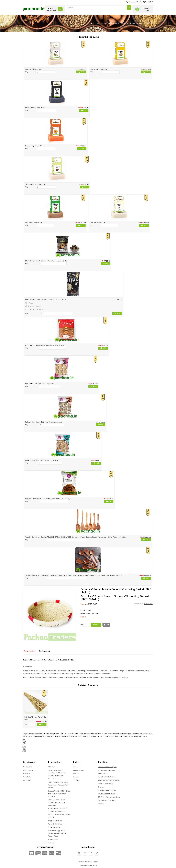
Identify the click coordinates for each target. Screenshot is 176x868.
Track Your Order (54, 827)
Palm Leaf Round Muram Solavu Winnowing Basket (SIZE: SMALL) (129, 23)
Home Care (99, 23)
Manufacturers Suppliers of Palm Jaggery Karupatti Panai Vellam (58, 785)
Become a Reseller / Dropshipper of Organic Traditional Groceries (57, 773)
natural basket (133, 736)
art (121, 734)
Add (82, 72)
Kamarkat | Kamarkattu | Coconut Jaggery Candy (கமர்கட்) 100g (48, 499)
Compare (108, 625)
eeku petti (66, 736)
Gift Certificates (79, 770)
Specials (76, 777)
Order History (28, 770)
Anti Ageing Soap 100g (98, 69)
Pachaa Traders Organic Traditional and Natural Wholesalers (57, 802)
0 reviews (148, 604)
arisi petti (58, 736)
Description (29, 651)
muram (106, 736)
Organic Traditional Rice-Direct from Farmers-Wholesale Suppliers (59, 794)
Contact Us (27, 780)
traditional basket (121, 736)
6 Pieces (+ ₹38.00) (33, 306)
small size (107, 734)
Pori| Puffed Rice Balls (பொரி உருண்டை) (40, 384)
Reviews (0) (45, 651)
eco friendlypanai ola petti (143, 734)
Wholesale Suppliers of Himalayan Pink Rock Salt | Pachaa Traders (58, 833)
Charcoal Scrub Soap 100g (35, 108)
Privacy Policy (53, 839)
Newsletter (27, 777)
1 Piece (29, 303)
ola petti (42, 736)
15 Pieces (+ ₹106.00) (34, 309)
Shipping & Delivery (55, 821)
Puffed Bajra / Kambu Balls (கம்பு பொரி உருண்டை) (44, 422)
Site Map (76, 780)
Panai (89, 610)
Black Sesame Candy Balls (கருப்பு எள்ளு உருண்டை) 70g (46, 261)
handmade (143, 736)
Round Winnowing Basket (94, 734)
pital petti (94, 736)
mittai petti (35, 736)
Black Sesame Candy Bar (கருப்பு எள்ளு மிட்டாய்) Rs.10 (46, 299)
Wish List (104, 625)
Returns (51, 843)
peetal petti (86, 736)
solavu (112, 736)
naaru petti (50, 736)
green (130, 734)
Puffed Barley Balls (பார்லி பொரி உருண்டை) (42, 460)
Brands (76, 767)
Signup (150, 2)
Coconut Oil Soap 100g (34, 69)
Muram (70, 734)
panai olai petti (75, 736)
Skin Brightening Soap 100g (35, 184)
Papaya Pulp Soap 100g (34, 146)
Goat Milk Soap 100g (97, 223)
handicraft (115, 734)
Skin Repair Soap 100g (34, 223)
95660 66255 (134, 2)
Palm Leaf (64, 734)
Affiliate (76, 774)
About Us (52, 767)
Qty (27, 72)
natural (125, 734)
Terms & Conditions (55, 824)
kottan (101, 736)
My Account (27, 767)
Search (129, 8)
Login (144, 2)
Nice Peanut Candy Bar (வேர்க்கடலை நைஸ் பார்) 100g (45, 345)
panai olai (27, 736)
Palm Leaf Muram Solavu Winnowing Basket (43, 734)
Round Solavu (79, 734)
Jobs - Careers (53, 779)
